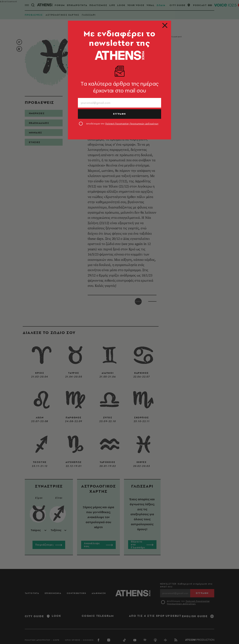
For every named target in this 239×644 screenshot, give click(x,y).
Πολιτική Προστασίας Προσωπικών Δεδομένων (132, 124)
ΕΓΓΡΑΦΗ (119, 114)
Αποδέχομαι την (122, 124)
